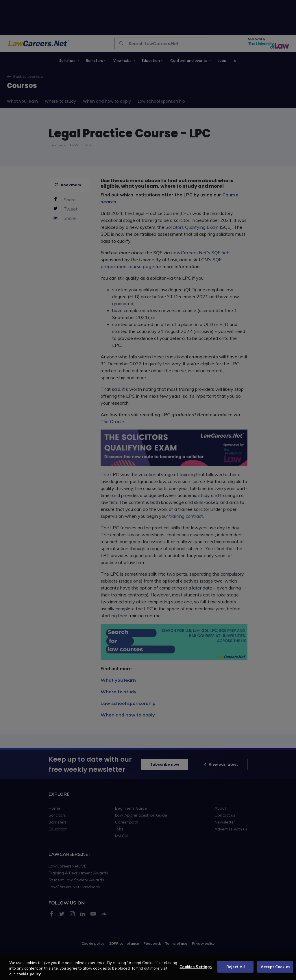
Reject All (236, 970)
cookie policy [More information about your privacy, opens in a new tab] (29, 977)
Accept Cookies (275, 970)
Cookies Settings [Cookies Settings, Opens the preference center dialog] (196, 970)
